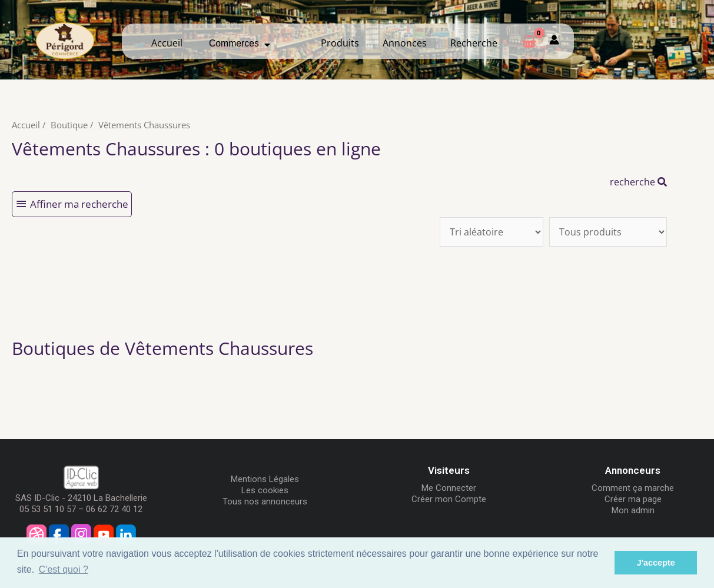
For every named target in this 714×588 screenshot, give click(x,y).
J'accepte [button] (656, 563)
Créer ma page (633, 499)
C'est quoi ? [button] (64, 569)
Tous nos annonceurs (265, 501)
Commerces (240, 43)
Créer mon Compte (449, 499)
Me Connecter (449, 488)
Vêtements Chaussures (144, 125)
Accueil (167, 43)
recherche (638, 182)
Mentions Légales (265, 479)
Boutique (69, 125)
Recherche (474, 43)
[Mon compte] (554, 41)
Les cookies (265, 490)
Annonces (405, 43)
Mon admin (633, 510)
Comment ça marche (633, 488)
